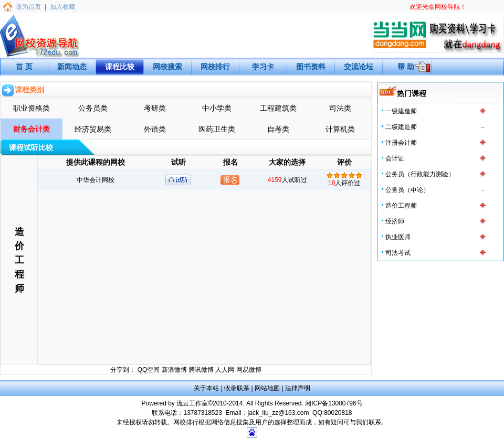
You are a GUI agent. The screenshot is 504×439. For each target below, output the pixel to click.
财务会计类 (31, 129)
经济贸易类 (93, 129)
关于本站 (206, 388)
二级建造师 (401, 127)
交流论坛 (359, 67)
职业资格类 (31, 108)
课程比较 (120, 67)
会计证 (395, 158)
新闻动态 (72, 67)
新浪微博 (174, 370)
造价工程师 (401, 206)
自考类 (278, 129)
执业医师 (398, 237)
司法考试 (398, 253)
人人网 (225, 370)
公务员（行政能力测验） (420, 174)
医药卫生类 (217, 129)
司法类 (340, 108)
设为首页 (28, 7)
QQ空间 (149, 370)
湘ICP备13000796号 (334, 403)
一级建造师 (401, 111)
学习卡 (263, 67)
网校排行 (215, 67)
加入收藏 (62, 7)
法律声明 (298, 388)
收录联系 (237, 388)
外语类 (155, 129)
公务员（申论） (407, 190)
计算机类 (340, 129)
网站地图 (267, 388)
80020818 (338, 413)
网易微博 (249, 370)
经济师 (395, 221)
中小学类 (217, 108)
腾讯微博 (201, 370)
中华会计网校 (96, 180)
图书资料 (311, 67)
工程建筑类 (278, 108)
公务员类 (93, 108)
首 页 (24, 67)
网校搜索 (167, 67)
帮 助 (406, 67)
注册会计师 (401, 143)
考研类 (155, 108)
